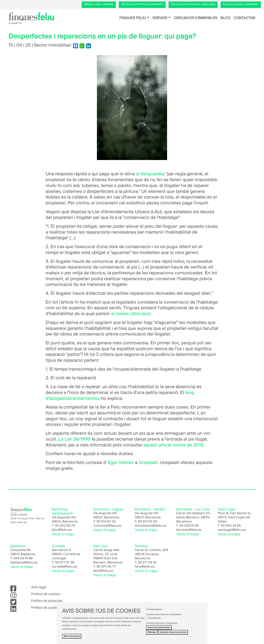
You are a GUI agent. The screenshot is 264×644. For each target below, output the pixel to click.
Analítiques (155, 618)
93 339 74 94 (189, 526)
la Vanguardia (150, 174)
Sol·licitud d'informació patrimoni (142, 4)
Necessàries (155, 609)
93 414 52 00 (106, 522)
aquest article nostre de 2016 (173, 445)
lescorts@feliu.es (189, 530)
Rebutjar (152, 632)
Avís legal (39, 587)
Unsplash (148, 463)
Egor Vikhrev (121, 463)
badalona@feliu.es (24, 563)
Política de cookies (46, 594)
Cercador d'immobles (196, 18)
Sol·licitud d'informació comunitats (193, 4)
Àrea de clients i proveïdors (241, 4)
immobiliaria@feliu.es (151, 526)
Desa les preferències (159, 627)
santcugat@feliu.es (232, 530)
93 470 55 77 (106, 567)
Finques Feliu (133, 18)
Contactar (244, 18)
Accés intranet (19, 515)
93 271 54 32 (147, 563)
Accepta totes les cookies (173, 632)
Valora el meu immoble (99, 4)
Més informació (72, 636)
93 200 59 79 (65, 526)
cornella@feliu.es (65, 567)
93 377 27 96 (65, 563)
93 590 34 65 (231, 526)
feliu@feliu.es (62, 530)
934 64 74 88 (23, 558)
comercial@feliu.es (107, 526)
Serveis (160, 18)
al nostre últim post (131, 314)
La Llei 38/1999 (74, 439)
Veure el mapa (63, 534)
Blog (225, 18)
